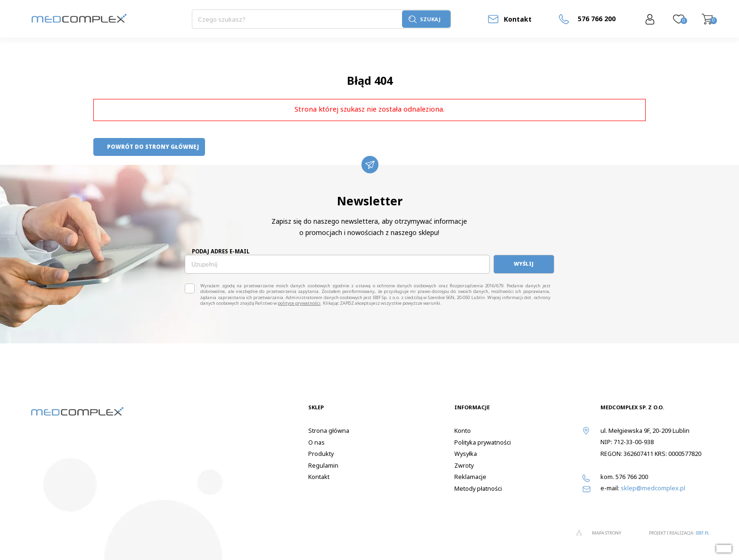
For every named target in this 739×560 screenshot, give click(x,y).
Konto (463, 431)
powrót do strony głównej (149, 147)
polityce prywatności (299, 303)
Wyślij (524, 264)
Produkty (321, 454)
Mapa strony (607, 533)
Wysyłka (466, 454)
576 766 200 (632, 477)
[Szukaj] (297, 19)
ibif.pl (702, 533)
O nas (316, 442)
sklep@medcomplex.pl (653, 488)
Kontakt (518, 19)
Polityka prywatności (483, 442)
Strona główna (329, 431)
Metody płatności (478, 489)
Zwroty (464, 466)
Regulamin (323, 466)
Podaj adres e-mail (221, 251)
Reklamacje (470, 477)
